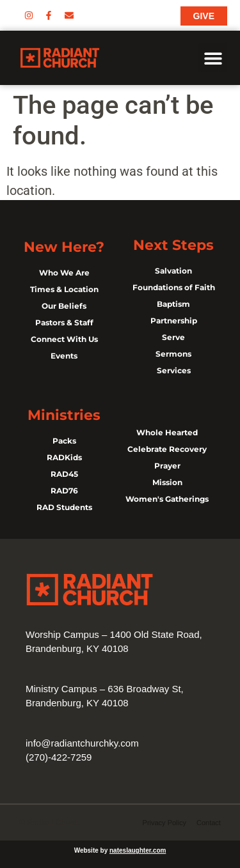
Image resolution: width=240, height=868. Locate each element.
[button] (213, 58)
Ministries (64, 415)
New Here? (64, 247)
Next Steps (173, 245)
